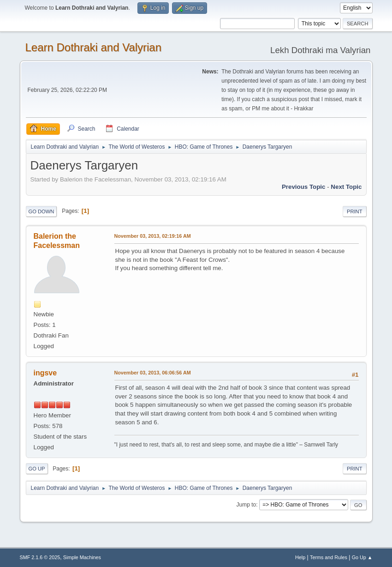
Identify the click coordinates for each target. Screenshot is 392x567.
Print (355, 211)
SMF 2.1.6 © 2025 (40, 557)
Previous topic (304, 187)
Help (300, 557)
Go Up (37, 469)
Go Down (42, 211)
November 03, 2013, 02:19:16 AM (153, 236)
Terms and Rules (329, 557)
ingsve (45, 373)
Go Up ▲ (362, 557)
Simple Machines (82, 557)
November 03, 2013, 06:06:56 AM (153, 373)
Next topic (346, 187)
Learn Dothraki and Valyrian (94, 47)
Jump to (246, 505)
